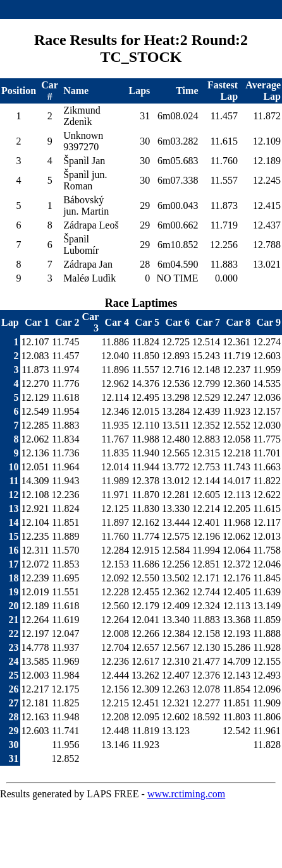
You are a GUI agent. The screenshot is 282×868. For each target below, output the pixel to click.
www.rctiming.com (186, 794)
